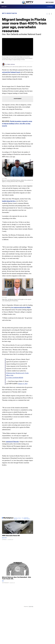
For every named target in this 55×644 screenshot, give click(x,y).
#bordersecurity (20, 373)
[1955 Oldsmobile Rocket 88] (18, 531)
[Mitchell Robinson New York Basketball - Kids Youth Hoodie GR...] (18, 573)
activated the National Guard (11, 72)
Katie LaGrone (11, 64)
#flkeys (8, 375)
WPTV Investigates (9, 13)
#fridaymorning (11, 373)
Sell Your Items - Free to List (19, 519)
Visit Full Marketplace (27, 518)
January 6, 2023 (23, 384)
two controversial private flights (21, 307)
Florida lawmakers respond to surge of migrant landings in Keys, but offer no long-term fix (17, 124)
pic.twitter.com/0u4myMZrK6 (15, 378)
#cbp (12, 375)
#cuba (27, 373)
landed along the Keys (9, 201)
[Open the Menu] (3, 2)
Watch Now (50, 2)
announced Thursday (12, 442)
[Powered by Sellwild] (31, 607)
